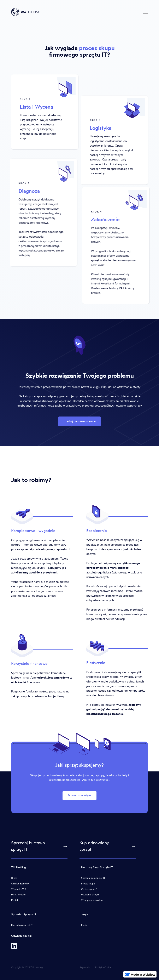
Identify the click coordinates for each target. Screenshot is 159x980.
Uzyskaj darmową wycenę (80, 421)
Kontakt (15, 900)
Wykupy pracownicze (92, 900)
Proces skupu (88, 884)
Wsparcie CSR (19, 889)
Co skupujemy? (89, 889)
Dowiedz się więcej (80, 795)
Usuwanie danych (90, 895)
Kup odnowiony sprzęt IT (94, 846)
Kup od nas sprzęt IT (22, 925)
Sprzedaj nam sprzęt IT (93, 878)
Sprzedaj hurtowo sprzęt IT (28, 846)
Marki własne (18, 895)
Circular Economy (20, 884)
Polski (84, 925)
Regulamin (85, 967)
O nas (14, 878)
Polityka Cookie (103, 967)
